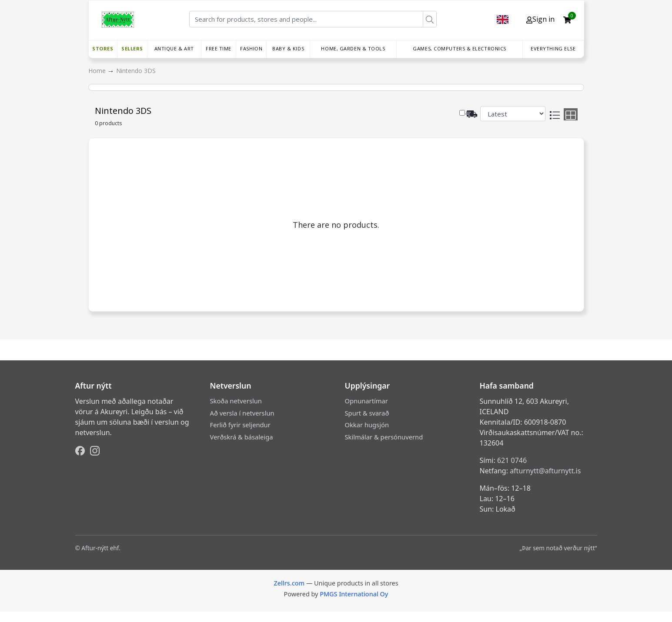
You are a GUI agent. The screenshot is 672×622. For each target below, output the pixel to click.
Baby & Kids (288, 48)
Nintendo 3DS (136, 71)
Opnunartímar (366, 401)
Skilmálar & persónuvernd (384, 437)
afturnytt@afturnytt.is (545, 471)
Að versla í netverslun (242, 413)
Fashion (251, 48)
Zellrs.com (289, 583)
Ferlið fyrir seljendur (240, 425)
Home (98, 71)
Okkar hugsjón (367, 425)
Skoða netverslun (236, 401)
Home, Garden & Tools (353, 48)
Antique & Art (174, 48)
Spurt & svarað (367, 413)
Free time (219, 48)
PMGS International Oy (354, 594)
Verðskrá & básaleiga (242, 437)
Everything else (553, 48)
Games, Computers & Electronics (460, 48)
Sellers (132, 48)
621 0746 (512, 460)
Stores (103, 48)
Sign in (540, 19)
